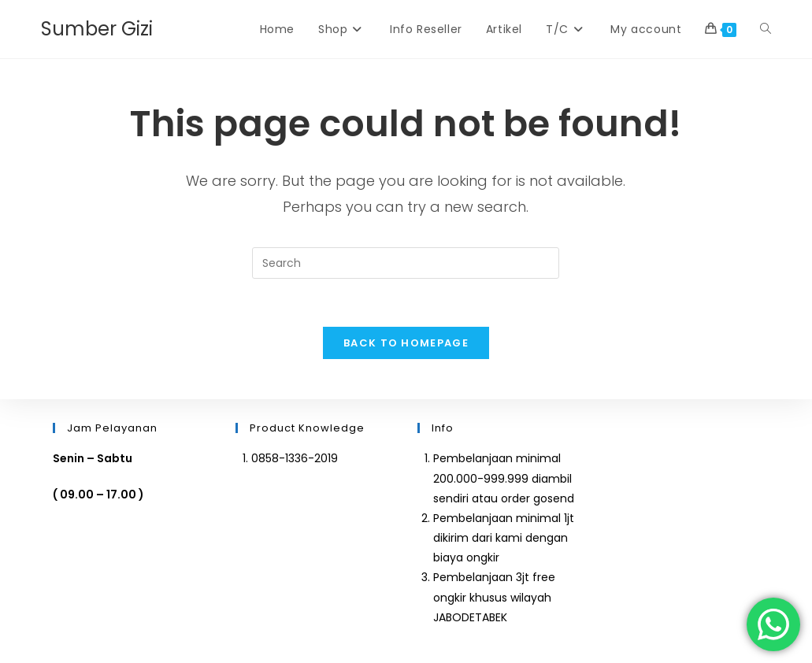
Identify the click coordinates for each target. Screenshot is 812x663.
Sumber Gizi (97, 29)
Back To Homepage (406, 343)
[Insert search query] (406, 263)
